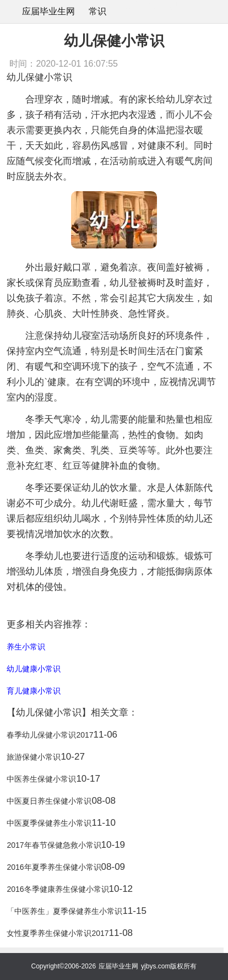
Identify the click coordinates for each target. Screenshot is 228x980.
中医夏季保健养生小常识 (49, 823)
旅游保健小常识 (34, 757)
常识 (97, 11)
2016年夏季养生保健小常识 (54, 867)
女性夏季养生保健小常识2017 (58, 933)
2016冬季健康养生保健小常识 (58, 889)
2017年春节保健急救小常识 (54, 845)
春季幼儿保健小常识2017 (50, 735)
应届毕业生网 (48, 11)
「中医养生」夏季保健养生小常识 (64, 911)
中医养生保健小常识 (41, 779)
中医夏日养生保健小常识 (49, 801)
